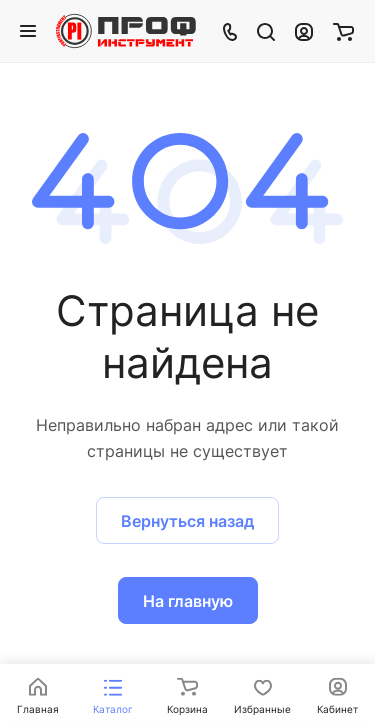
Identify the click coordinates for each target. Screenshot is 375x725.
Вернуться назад (187, 521)
